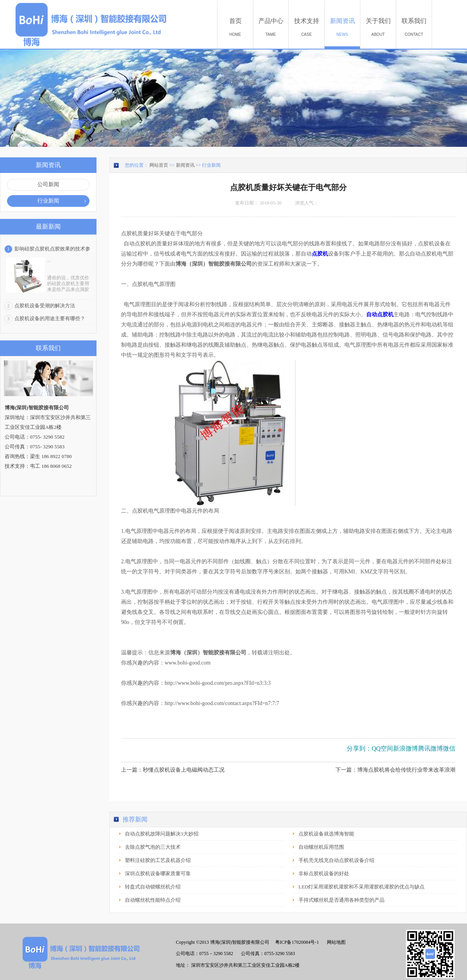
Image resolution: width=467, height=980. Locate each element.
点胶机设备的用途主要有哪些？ (50, 318)
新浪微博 (406, 748)
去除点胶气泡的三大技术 (153, 847)
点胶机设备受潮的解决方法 (45, 306)
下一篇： (395, 770)
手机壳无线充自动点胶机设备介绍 (336, 860)
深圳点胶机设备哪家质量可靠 (158, 873)
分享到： (359, 748)
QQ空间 (382, 748)
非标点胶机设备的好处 (324, 873)
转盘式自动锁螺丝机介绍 (153, 887)
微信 (449, 748)
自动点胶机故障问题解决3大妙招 (162, 834)
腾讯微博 (430, 748)
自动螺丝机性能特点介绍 (153, 900)
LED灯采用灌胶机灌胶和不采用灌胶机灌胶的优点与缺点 (362, 887)
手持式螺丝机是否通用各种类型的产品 (341, 900)
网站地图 (335, 942)
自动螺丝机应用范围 (321, 847)
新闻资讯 (185, 165)
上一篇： (173, 770)
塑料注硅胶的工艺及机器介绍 (158, 860)
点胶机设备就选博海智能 (326, 834)
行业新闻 (211, 165)
